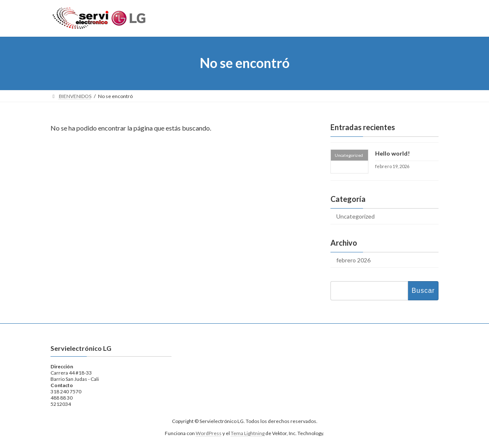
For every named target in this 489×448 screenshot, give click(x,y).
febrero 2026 (353, 260)
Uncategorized (355, 216)
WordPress (209, 433)
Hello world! (392, 153)
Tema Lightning (248, 433)
